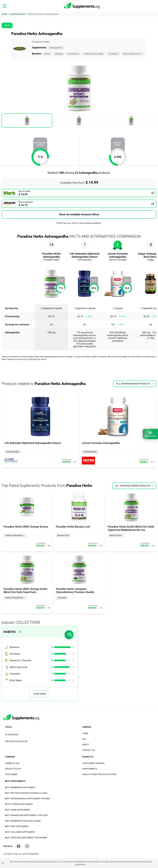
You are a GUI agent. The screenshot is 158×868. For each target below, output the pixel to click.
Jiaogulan (62, 598)
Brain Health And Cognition (134, 54)
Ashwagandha (56, 48)
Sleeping (59, 54)
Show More (40, 694)
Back (7, 25)
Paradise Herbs (41, 42)
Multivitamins (116, 535)
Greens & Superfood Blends (16, 535)
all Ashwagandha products (135, 384)
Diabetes (10, 632)
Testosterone (73, 54)
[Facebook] (19, 846)
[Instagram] (27, 846)
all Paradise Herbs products (134, 486)
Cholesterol (113, 54)
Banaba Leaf (63, 535)
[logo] (82, 6)
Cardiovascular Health (93, 54)
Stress (47, 54)
